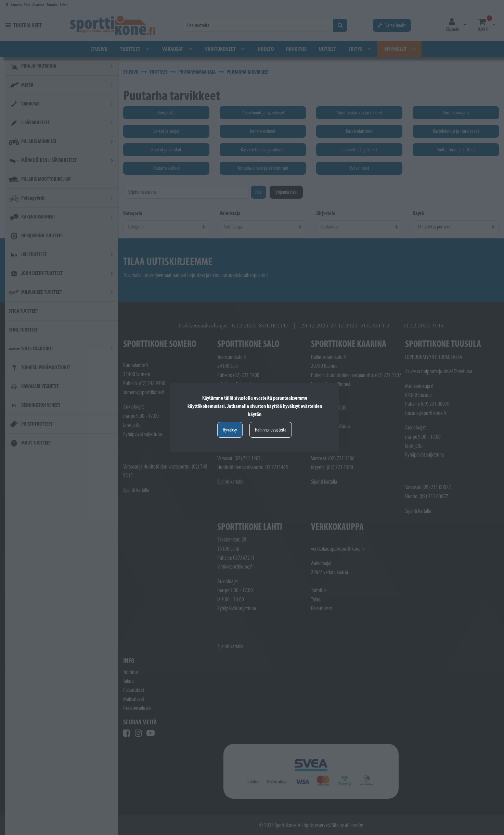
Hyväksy (230, 430)
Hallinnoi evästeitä (271, 430)
